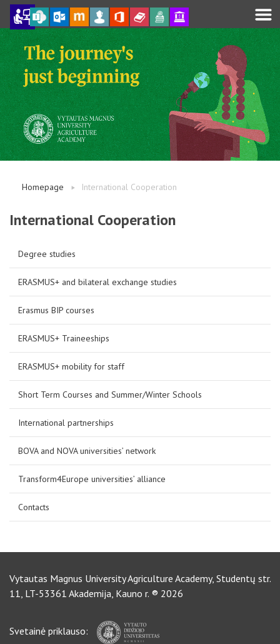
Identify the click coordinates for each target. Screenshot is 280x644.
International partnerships (66, 423)
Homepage (43, 187)
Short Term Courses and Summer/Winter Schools (110, 395)
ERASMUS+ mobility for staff (71, 366)
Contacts (34, 507)
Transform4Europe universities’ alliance (92, 479)
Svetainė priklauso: (84, 631)
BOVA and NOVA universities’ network (87, 451)
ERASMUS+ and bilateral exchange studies (97, 282)
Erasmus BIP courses (56, 310)
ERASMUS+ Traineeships (64, 338)
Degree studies (47, 254)
